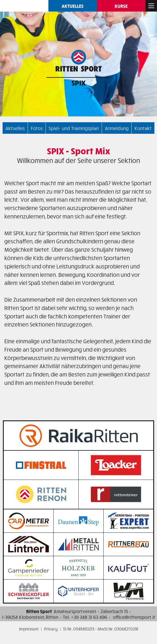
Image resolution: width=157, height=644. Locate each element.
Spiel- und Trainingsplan (74, 128)
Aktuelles (73, 6)
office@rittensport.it (134, 617)
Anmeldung (117, 128)
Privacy (51, 629)
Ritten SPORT (24, 6)
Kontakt (143, 128)
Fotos (37, 128)
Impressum (29, 629)
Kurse (121, 6)
